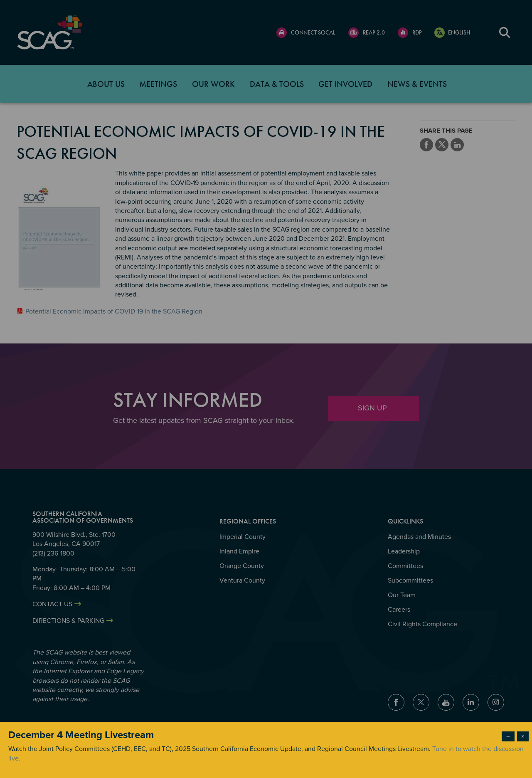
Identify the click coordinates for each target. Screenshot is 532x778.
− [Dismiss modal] (508, 736)
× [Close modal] (523, 736)
